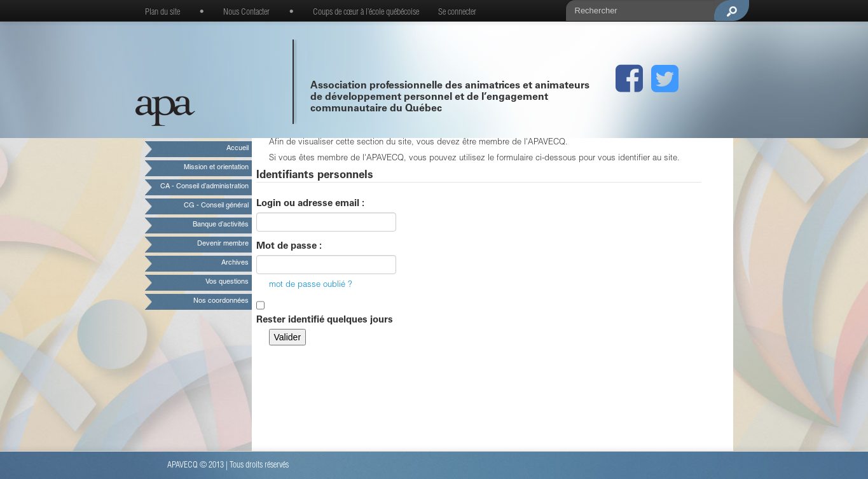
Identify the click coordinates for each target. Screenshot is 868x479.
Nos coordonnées (221, 301)
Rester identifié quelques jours (325, 320)
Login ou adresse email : (310, 204)
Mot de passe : (289, 246)
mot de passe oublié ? (311, 285)
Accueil (238, 149)
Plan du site (162, 13)
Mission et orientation (216, 168)
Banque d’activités (221, 225)
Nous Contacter (246, 13)
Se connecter (457, 13)
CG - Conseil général (216, 206)
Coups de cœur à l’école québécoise (366, 13)
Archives (235, 263)
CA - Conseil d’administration (204, 187)
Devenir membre (223, 244)
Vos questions (227, 282)
